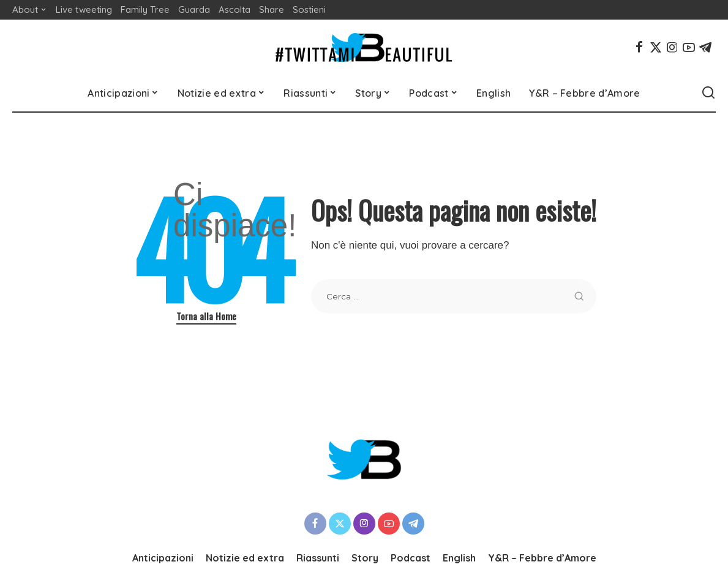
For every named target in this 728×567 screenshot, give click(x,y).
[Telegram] (705, 47)
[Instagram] (672, 47)
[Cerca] (708, 93)
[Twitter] (656, 47)
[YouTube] (689, 47)
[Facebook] (639, 47)
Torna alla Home (206, 316)
